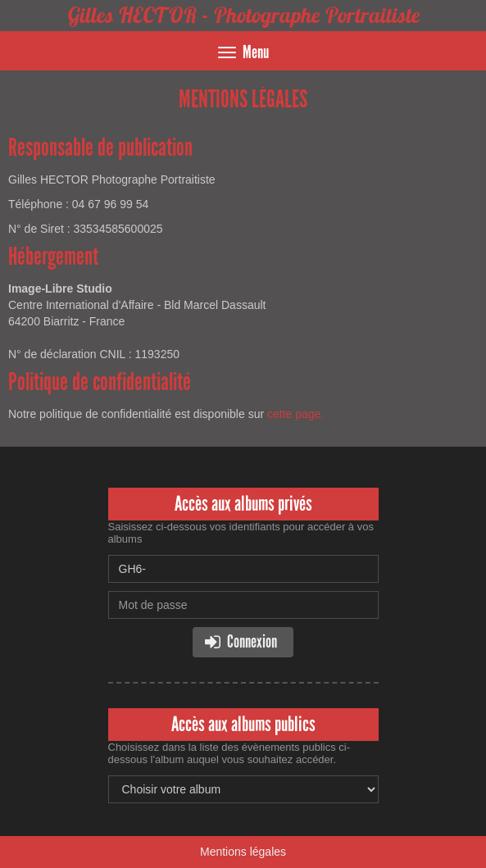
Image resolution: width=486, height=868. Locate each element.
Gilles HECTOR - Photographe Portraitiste (243, 15)
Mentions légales (243, 852)
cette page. (295, 414)
